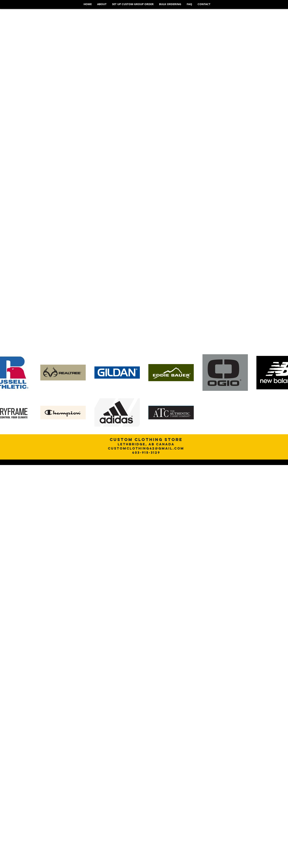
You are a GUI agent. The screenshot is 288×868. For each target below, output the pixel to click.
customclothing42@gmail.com (146, 448)
